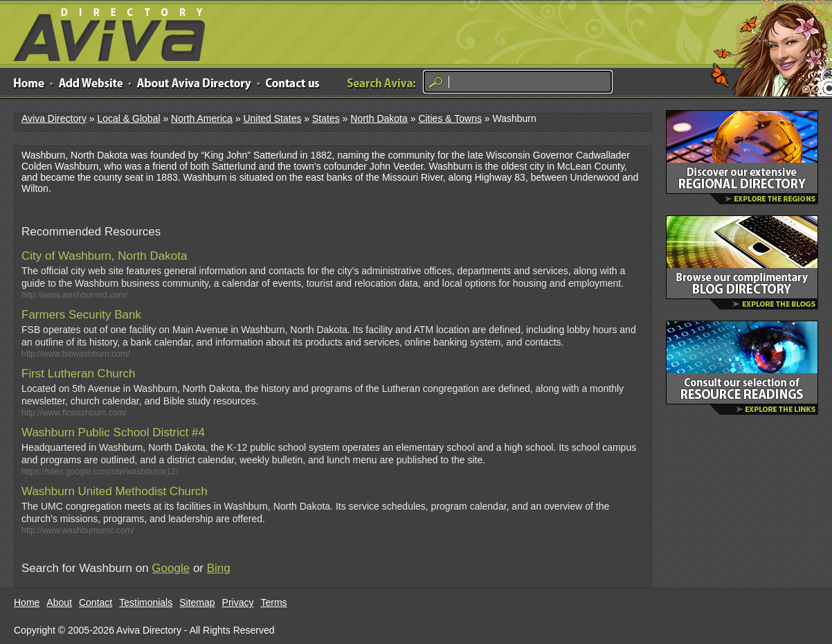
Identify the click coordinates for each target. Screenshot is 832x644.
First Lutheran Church (78, 374)
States (326, 118)
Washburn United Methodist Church (115, 491)
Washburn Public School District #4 (113, 432)
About (59, 602)
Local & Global (128, 118)
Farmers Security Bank (81, 315)
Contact (96, 602)
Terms (274, 602)
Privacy (238, 602)
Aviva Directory (104, 32)
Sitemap (197, 602)
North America (202, 118)
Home (27, 602)
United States (272, 118)
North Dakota (379, 118)
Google (171, 568)
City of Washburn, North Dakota (104, 256)
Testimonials (146, 602)
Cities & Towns (450, 118)
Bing (219, 568)
